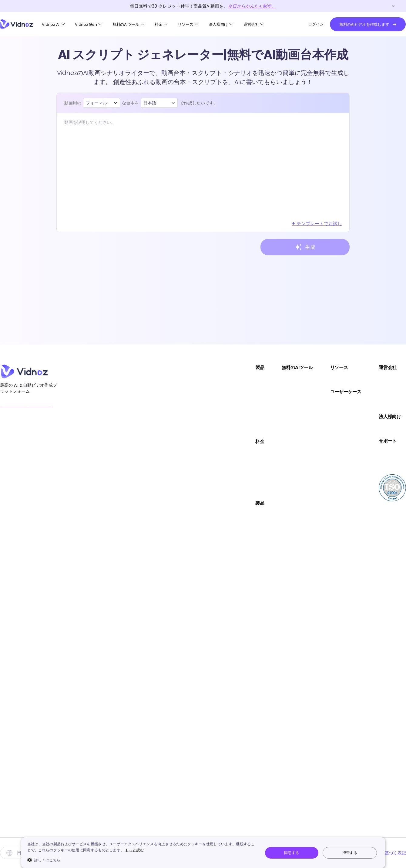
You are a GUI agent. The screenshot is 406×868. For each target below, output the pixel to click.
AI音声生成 (233, 666)
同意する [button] (292, 853)
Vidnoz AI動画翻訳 (169, 429)
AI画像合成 (233, 591)
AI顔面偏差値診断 (240, 504)
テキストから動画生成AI (247, 392)
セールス (318, 404)
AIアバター (161, 515)
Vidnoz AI (51, 24)
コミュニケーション (330, 429)
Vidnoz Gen (86, 24)
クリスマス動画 (166, 590)
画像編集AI (233, 429)
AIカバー (231, 715)
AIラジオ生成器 (238, 803)
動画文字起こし (238, 790)
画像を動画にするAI (243, 404)
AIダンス (231, 479)
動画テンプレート (169, 528)
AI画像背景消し (238, 616)
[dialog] (203, 853)
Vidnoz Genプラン (170, 478)
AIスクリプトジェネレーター (252, 541)
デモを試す (381, 429)
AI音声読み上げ (238, 678)
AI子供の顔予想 (238, 516)
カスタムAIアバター (171, 577)
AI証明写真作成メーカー (247, 579)
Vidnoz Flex (162, 404)
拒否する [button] (350, 853)
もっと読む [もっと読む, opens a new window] (135, 850)
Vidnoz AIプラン (167, 454)
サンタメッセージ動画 (246, 815)
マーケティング (325, 416)
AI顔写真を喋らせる (243, 380)
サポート (318, 441)
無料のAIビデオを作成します (43, 408)
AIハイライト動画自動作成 (250, 529)
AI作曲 (228, 703)
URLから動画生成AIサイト (249, 442)
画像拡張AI (233, 778)
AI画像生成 (233, 417)
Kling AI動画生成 (239, 753)
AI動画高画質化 (238, 454)
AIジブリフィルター (243, 740)
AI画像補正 (233, 641)
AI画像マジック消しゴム (247, 628)
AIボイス (159, 540)
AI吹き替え (233, 492)
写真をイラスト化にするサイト (255, 604)
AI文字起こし (235, 467)
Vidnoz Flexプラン (169, 491)
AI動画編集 (233, 566)
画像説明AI (233, 765)
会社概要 (378, 380)
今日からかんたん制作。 (252, 6)
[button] (142, 860)
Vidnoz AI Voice (167, 417)
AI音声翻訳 (233, 728)
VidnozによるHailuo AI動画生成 (256, 827)
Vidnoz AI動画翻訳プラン (177, 466)
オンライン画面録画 (243, 554)
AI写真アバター (166, 553)
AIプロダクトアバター (173, 565)
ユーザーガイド (385, 453)
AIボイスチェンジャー (245, 653)
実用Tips (317, 380)
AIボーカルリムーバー (245, 691)
